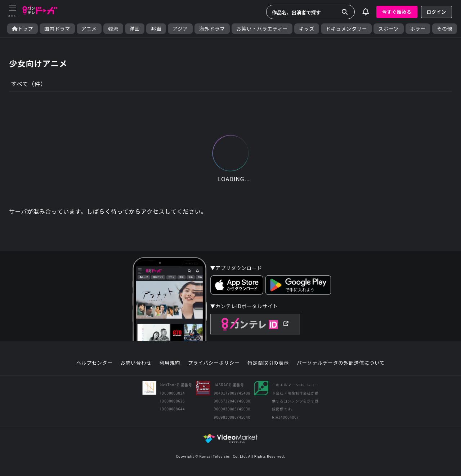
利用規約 (170, 363)
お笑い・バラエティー (262, 29)
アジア (180, 29)
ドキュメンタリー (346, 29)
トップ (23, 29)
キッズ (307, 29)
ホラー (418, 29)
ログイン (437, 12)
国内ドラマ (57, 29)
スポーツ (388, 29)
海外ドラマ (212, 29)
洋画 (135, 29)
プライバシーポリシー (214, 363)
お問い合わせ (136, 363)
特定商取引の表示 (268, 363)
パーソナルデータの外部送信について (341, 363)
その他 (445, 29)
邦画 (156, 29)
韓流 (113, 29)
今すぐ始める (397, 12)
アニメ (89, 29)
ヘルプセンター (95, 363)
